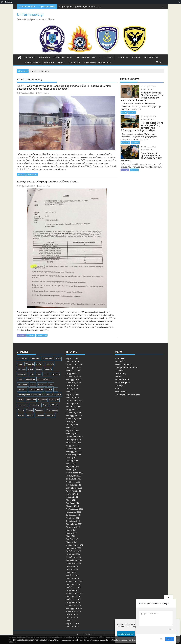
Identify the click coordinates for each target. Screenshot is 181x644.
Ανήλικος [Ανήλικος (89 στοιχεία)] (40, 364)
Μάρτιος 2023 (72, 470)
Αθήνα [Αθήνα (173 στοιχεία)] (58, 359)
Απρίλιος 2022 (72, 503)
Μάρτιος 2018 (72, 626)
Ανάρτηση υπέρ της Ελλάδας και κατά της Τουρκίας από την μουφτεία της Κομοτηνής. (98, 6)
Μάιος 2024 (71, 428)
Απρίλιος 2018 (72, 623)
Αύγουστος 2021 (73, 527)
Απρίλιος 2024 (72, 431)
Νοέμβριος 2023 (73, 446)
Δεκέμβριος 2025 (73, 370)
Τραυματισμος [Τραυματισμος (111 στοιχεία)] (52, 410)
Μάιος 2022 (71, 500)
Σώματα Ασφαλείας (63, 57)
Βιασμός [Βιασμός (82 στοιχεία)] (39, 369)
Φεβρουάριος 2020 (75, 581)
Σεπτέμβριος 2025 (74, 379)
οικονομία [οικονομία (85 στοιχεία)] (40, 415)
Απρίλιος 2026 (72, 358)
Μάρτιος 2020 (72, 578)
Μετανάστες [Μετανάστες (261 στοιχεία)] (31, 400)
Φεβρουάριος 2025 (75, 400)
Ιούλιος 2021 (72, 530)
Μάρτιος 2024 (72, 434)
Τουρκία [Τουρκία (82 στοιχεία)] (21, 410)
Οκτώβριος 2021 (73, 521)
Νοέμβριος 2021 (73, 518)
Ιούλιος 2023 (72, 458)
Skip (162, 639)
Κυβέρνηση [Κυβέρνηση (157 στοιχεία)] (22, 390)
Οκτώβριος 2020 (73, 557)
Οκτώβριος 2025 (73, 376)
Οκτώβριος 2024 (73, 412)
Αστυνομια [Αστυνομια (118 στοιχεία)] (22, 369)
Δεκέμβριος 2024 (73, 406)
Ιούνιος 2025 (72, 388)
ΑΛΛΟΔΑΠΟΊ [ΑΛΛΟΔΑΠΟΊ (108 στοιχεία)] (22, 359)
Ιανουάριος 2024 (74, 440)
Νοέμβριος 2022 (73, 482)
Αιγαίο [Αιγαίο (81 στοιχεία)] (20, 364)
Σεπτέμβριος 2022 (74, 488)
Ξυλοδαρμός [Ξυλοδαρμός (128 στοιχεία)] (22, 405)
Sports (62, 63)
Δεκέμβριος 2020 (73, 551)
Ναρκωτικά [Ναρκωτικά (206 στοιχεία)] (43, 400)
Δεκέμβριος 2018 (73, 599)
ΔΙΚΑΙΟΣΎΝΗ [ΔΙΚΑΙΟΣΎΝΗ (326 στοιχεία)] (22, 374)
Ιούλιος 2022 (72, 494)
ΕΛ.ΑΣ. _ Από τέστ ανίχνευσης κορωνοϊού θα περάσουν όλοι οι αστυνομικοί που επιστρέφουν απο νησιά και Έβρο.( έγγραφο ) (64, 87)
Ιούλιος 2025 (72, 385)
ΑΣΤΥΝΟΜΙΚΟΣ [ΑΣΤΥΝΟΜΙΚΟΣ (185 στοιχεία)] (48, 359)
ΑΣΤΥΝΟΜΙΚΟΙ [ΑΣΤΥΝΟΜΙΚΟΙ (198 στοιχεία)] (35, 359)
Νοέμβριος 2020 (73, 554)
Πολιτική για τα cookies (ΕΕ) (97, 63)
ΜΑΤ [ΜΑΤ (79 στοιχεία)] (56, 390)
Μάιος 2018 (71, 620)
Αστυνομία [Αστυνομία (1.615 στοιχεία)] (50, 364)
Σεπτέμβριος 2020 (74, 560)
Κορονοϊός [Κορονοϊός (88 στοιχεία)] (42, 384)
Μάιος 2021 (71, 536)
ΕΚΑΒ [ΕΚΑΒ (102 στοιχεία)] (32, 374)
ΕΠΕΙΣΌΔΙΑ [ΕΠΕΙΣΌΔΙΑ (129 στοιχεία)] (56, 374)
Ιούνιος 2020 (72, 569)
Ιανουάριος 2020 (74, 584)
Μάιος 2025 (71, 391)
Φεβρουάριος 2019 (75, 593)
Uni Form (145, 89)
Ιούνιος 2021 (72, 533)
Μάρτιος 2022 (72, 506)
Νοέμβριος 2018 (73, 602)
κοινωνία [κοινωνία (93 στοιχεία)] (30, 415)
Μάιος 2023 (71, 464)
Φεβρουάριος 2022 (75, 509)
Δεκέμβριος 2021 (73, 515)
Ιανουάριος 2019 (74, 596)
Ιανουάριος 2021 (74, 548)
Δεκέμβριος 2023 (73, 443)
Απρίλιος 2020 (72, 575)
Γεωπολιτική (122, 57)
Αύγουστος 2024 (73, 418)
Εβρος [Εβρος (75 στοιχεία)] (20, 379)
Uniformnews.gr (30, 14)
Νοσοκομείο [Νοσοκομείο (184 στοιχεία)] (54, 400)
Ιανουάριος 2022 (74, 512)
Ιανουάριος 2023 (74, 476)
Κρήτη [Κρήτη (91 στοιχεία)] (51, 384)
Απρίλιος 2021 (72, 539)
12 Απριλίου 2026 (148, 87)
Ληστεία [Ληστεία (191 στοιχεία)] (49, 390)
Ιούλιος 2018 (72, 614)
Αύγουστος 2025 (73, 382)
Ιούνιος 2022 (72, 497)
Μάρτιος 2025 (72, 397)
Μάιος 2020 (71, 572)
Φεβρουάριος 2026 (75, 364)
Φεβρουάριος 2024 (75, 437)
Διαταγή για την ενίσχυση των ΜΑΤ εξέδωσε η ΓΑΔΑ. (48, 182)
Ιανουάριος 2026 (74, 367)
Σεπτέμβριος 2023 (74, 452)
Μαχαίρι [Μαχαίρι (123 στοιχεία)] (21, 400)
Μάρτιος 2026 (72, 361)
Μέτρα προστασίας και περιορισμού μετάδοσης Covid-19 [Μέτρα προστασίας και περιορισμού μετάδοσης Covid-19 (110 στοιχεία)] (39, 395)
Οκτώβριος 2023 (73, 449)
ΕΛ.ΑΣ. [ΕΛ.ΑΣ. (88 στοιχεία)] (38, 374)
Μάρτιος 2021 (72, 542)
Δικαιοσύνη (44, 57)
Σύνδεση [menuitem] (8, 2)
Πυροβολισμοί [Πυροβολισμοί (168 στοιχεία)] (35, 405)
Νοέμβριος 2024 (73, 409)
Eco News (108, 57)
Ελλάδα (136, 57)
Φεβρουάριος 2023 (75, 473)
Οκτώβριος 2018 (73, 605)
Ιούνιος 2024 (72, 425)
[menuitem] (2, 2)
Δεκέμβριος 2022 (73, 479)
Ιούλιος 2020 (72, 566)
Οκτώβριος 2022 (73, 485)
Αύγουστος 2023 (73, 455)
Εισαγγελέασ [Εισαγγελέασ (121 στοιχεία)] (30, 379)
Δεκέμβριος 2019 (73, 587)
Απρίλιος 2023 (72, 467)
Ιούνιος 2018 (72, 617)
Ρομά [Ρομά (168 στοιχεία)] (45, 405)
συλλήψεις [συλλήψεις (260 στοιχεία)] (51, 415)
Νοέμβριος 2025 (73, 373)
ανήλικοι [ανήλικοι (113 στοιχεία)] (21, 415)
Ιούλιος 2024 (72, 422)
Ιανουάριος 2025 (74, 403)
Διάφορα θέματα (33, 63)
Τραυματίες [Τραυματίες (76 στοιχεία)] (40, 410)
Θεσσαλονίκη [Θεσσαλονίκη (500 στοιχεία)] (23, 384)
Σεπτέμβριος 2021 (74, 524)
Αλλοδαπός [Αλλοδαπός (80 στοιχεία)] (29, 364)
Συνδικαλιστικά (151, 57)
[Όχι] (178, 640)
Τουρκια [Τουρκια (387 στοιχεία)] (30, 410)
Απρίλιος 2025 (72, 394)
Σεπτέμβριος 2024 (74, 415)
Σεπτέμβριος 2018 (74, 608)
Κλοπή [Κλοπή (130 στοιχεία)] (33, 384)
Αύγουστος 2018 (73, 611)
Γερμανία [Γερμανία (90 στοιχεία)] (48, 369)
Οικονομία (49, 63)
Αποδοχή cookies (126, 634)
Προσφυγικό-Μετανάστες (88, 57)
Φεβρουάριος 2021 (75, 545)
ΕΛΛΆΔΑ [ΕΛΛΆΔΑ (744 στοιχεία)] (46, 374)
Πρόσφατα (21, 174)
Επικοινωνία (75, 63)
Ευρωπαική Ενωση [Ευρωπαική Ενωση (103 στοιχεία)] (44, 379)
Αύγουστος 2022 (73, 491)
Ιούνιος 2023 (72, 461)
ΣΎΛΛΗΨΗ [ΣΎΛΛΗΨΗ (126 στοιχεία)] (54, 405)
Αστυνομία (30, 57)
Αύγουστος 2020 (73, 563)
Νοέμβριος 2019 (73, 590)
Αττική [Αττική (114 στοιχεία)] (31, 369)
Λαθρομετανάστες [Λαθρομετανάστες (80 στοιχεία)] (36, 390)
